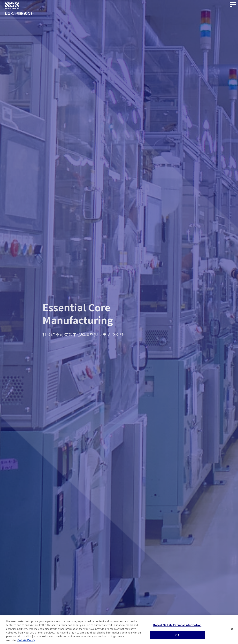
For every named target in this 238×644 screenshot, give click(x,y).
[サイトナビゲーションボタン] (233, 5)
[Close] (232, 631)
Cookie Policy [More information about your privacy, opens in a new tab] (26, 642)
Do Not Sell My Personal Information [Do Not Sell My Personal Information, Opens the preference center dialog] (177, 627)
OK (177, 637)
